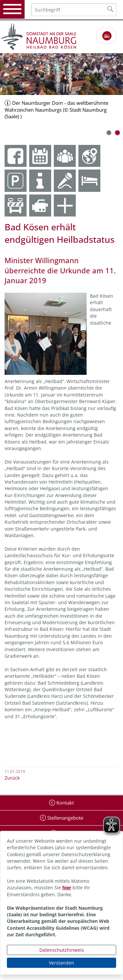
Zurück (12, 778)
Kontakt (64, 803)
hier (67, 888)
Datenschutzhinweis (62, 950)
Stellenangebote (65, 818)
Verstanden (61, 963)
